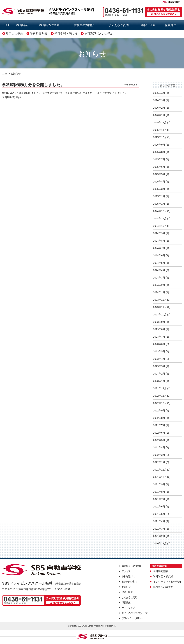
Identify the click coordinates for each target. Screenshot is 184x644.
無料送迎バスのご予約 (99, 34)
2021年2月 (159, 536)
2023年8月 (159, 329)
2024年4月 (159, 270)
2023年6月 (159, 344)
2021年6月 (159, 507)
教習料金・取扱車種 (131, 566)
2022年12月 (160, 388)
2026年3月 (159, 100)
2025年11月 (160, 130)
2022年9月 (159, 411)
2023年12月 (160, 300)
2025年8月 (159, 152)
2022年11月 (160, 396)
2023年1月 (159, 381)
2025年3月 (159, 189)
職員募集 (171, 25)
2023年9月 (159, 322)
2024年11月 (160, 219)
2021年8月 (159, 492)
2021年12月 (160, 470)
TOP (7, 25)
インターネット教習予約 (167, 582)
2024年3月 (159, 278)
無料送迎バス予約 (163, 587)
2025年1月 (159, 204)
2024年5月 (159, 263)
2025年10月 (160, 137)
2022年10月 (160, 403)
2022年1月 (159, 462)
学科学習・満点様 (66, 34)
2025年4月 (159, 182)
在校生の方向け (84, 25)
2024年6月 (159, 255)
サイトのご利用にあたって (135, 613)
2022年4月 (159, 447)
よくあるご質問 (119, 25)
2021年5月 (159, 514)
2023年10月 (160, 315)
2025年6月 (159, 167)
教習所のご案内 (49, 25)
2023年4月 (159, 359)
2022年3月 (159, 455)
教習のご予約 (14, 34)
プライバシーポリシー (132, 618)
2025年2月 (159, 196)
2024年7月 (159, 248)
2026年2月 (159, 108)
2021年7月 (159, 499)
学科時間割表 (39, 34)
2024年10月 (160, 226)
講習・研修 (148, 25)
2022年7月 (159, 425)
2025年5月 (159, 174)
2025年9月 (159, 145)
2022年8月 (159, 418)
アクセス (126, 571)
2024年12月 (160, 211)
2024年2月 (159, 285)
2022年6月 (159, 433)
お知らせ (126, 587)
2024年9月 (159, 233)
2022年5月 (159, 440)
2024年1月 (159, 292)
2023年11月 (160, 307)
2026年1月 (159, 115)
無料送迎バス (128, 576)
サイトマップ (128, 608)
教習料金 (22, 25)
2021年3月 (159, 529)
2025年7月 (159, 159)
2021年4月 (159, 521)
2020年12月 (160, 543)
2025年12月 (160, 122)
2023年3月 (159, 366)
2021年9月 (159, 484)
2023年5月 (159, 351)
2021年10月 (160, 477)
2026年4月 (159, 93)
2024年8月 (159, 241)
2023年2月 (159, 374)
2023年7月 (159, 337)
